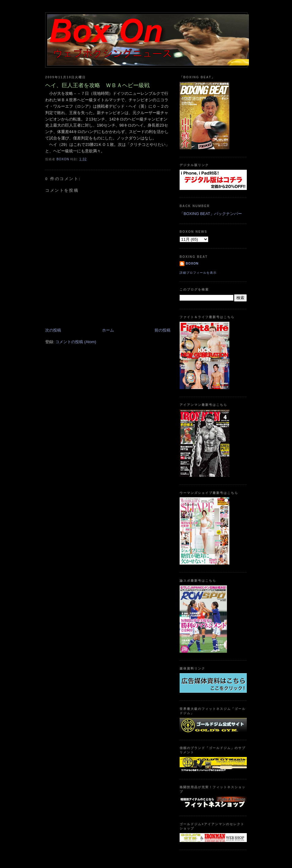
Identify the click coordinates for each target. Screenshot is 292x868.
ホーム (108, 330)
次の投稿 (53, 330)
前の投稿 (162, 330)
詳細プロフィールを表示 (198, 273)
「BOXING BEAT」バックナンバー (211, 214)
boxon (192, 263)
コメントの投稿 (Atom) (76, 342)
